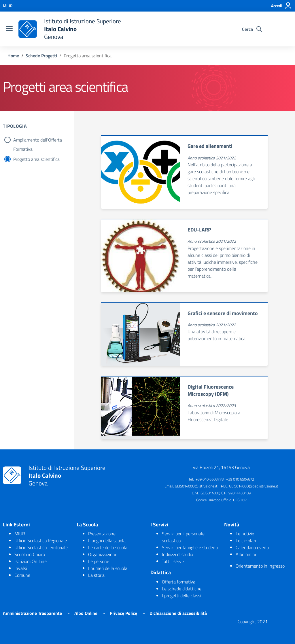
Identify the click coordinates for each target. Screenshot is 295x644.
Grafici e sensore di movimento (223, 313)
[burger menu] (9, 29)
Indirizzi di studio (177, 554)
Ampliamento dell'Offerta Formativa (38, 140)
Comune (22, 575)
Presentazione (102, 534)
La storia (96, 575)
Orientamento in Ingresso (260, 566)
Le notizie (245, 534)
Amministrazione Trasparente (32, 613)
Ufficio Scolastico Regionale (41, 541)
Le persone (99, 561)
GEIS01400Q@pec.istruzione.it (254, 486)
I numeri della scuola (108, 568)
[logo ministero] (28, 29)
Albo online (246, 554)
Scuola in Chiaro (30, 554)
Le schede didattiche (182, 589)
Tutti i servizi (174, 561)
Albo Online (86, 613)
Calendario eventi (252, 547)
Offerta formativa (179, 582)
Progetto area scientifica (36, 159)
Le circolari (246, 541)
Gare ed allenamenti (210, 146)
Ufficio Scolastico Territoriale (41, 547)
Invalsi (21, 568)
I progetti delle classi (181, 596)
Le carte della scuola (108, 547)
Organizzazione (103, 554)
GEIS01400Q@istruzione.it (196, 486)
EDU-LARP (199, 230)
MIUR (20, 534)
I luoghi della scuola (107, 541)
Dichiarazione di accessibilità (178, 613)
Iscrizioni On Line (31, 561)
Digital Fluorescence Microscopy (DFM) (211, 390)
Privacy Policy (123, 613)
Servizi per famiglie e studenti (190, 547)
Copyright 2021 (253, 622)
